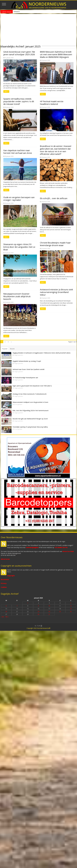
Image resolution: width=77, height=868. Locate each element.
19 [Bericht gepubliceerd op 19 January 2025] (71, 609)
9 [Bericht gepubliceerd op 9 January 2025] (38, 606)
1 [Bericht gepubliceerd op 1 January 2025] (28, 603)
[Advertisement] (38, 29)
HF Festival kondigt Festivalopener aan (25, 378)
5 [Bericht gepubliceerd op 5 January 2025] (71, 603)
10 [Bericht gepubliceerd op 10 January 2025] (49, 606)
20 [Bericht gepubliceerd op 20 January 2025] (6, 611)
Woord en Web (68, 551)
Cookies (4, 587)
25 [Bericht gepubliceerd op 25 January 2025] (60, 611)
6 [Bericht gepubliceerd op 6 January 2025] (6, 606)
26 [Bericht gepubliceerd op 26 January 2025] (71, 611)
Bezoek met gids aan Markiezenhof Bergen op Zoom (30, 419)
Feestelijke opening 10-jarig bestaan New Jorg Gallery (30, 427)
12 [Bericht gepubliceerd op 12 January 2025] (71, 606)
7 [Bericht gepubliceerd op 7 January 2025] (17, 606)
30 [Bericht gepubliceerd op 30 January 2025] (38, 614)
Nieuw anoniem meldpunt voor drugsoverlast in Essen (29, 12)
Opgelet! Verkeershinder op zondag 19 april (27, 361)
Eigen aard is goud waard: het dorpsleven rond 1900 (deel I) (32, 386)
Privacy (4, 583)
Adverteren (5, 559)
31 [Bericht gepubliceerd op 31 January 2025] (49, 614)
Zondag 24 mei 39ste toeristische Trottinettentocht (30, 394)
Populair (5, 349)
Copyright (11, 576)
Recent (12, 349)
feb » (7, 617)
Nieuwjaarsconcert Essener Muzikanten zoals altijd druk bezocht (14, 57)
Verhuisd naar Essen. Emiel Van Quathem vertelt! (29, 369)
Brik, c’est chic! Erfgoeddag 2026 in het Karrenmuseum (31, 410)
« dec (3, 617)
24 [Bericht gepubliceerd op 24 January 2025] (49, 611)
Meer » (3, 97)
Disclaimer (5, 579)
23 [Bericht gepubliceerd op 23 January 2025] (38, 611)
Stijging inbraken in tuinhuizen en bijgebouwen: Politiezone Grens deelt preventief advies (42, 353)
